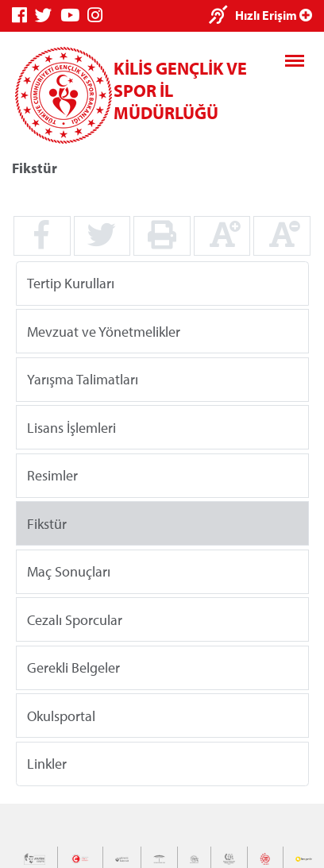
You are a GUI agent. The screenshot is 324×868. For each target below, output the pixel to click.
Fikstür (47, 523)
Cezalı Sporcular (75, 619)
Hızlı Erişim (274, 15)
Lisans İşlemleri (71, 427)
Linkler (47, 764)
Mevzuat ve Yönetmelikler (104, 331)
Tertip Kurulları (71, 283)
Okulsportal (61, 715)
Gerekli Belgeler (73, 667)
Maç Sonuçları (69, 571)
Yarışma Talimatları (83, 379)
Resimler (52, 475)
